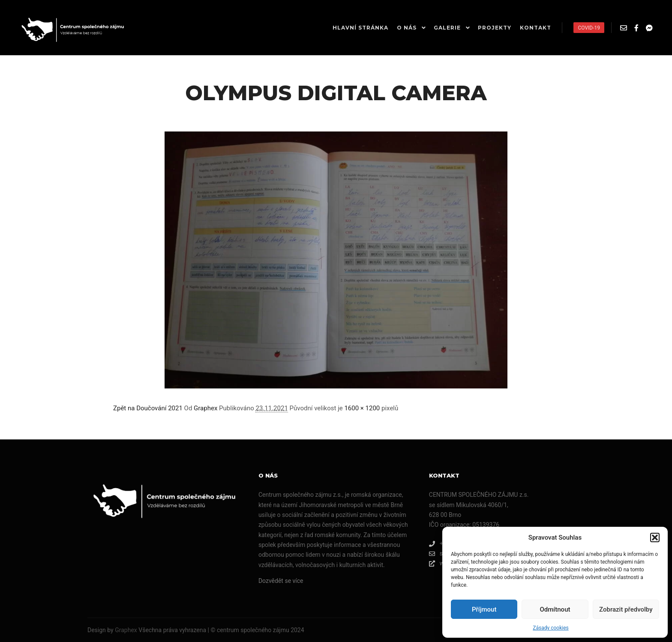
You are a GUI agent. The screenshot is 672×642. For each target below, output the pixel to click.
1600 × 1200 (362, 408)
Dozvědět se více (281, 581)
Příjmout (484, 609)
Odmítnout (555, 609)
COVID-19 (589, 28)
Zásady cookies (550, 628)
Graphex (205, 408)
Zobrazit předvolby (626, 609)
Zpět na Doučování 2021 (148, 408)
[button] (655, 537)
